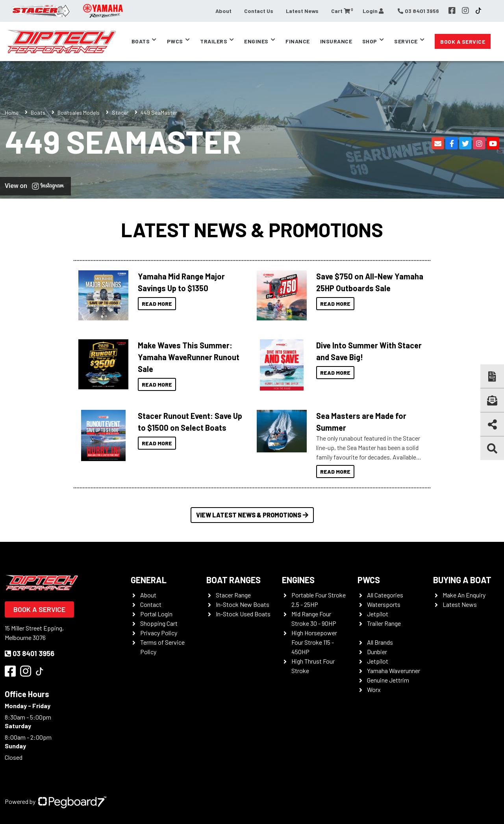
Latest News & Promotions (252, 229)
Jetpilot (378, 614)
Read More (157, 304)
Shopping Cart (159, 623)
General (149, 580)
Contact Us (259, 11)
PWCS (369, 580)
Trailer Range (384, 623)
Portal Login (156, 614)
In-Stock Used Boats (243, 614)
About (223, 11)
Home (12, 113)
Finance (298, 41)
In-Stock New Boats (243, 604)
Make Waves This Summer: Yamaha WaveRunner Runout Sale (189, 357)
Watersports (384, 604)
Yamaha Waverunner (394, 671)
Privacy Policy (159, 633)
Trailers (214, 41)
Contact (151, 604)
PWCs (175, 41)
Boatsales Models (79, 113)
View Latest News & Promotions (252, 515)
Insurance (336, 41)
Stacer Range (233, 595)
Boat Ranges (233, 580)
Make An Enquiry (464, 595)
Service (406, 41)
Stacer (120, 113)
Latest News (302, 11)
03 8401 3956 (30, 653)
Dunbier (377, 652)
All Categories (385, 595)
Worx (374, 689)
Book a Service (463, 42)
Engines (256, 41)
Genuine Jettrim (388, 680)
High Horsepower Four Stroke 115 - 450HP (314, 642)
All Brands (380, 642)
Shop (370, 41)
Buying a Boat (462, 580)
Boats (141, 41)
